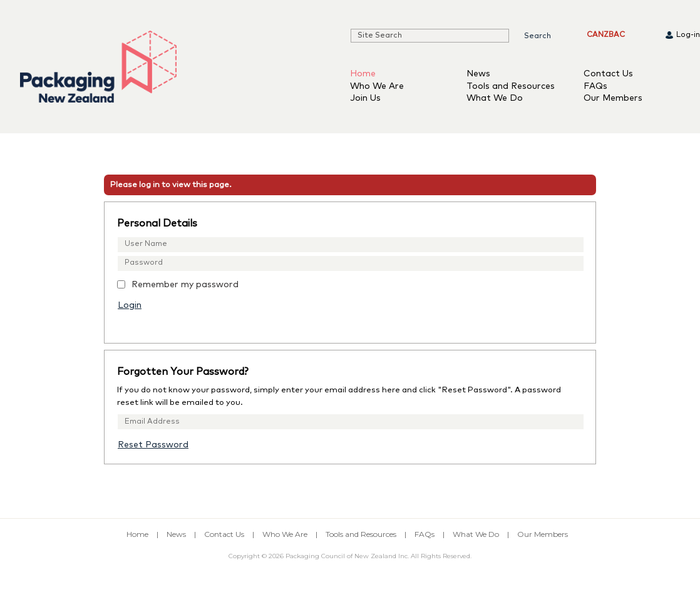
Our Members (613, 98)
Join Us (365, 98)
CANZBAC (606, 35)
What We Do (495, 98)
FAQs (595, 86)
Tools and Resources (511, 86)
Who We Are (377, 86)
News (478, 74)
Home (363, 74)
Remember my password (185, 285)
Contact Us (608, 74)
